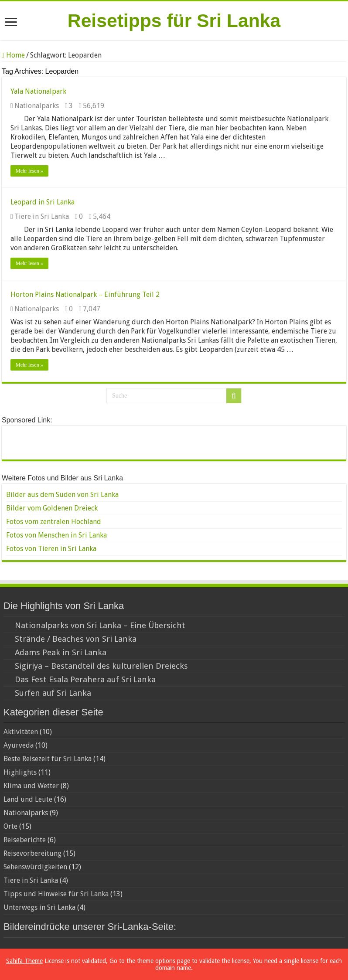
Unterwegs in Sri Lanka (39, 907)
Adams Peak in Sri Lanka (61, 652)
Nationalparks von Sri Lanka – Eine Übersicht (100, 625)
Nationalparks (37, 106)
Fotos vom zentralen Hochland (54, 522)
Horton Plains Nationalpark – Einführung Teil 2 (85, 294)
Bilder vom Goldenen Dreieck (52, 508)
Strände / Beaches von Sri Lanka (76, 639)
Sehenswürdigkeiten (35, 867)
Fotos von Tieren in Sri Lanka (51, 549)
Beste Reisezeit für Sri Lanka (48, 759)
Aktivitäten (21, 732)
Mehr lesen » (29, 171)
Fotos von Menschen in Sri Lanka (56, 535)
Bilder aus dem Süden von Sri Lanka (62, 495)
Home (13, 55)
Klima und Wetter (31, 786)
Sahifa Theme (24, 961)
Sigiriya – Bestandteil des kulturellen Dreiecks (101, 666)
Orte (10, 826)
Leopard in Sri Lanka (43, 202)
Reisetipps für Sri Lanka (174, 20)
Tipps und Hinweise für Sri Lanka (56, 894)
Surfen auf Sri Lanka (53, 693)
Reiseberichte (25, 840)
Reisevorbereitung (32, 853)
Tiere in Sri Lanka (42, 216)
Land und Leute (28, 799)
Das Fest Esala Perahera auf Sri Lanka (85, 679)
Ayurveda (19, 745)
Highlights (20, 772)
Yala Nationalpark (38, 91)
